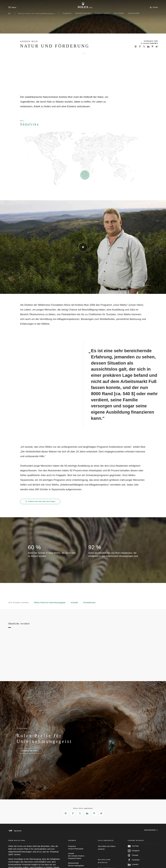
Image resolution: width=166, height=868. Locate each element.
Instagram (134, 854)
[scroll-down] (83, 50)
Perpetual (79, 851)
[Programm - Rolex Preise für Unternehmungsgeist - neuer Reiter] (30, 751)
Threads (133, 859)
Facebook (134, 864)
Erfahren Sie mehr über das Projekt (42, 501)
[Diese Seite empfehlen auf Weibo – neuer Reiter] (102, 814)
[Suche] (153, 7)
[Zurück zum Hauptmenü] (10, 13)
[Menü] (12, 7)
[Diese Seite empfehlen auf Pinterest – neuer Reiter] (95, 814)
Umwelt (79, 860)
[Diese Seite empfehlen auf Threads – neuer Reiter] (65, 814)
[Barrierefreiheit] (151, 831)
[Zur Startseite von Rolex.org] (83, 5)
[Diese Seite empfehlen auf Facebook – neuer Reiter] (73, 814)
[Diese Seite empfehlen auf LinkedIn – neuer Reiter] (87, 814)
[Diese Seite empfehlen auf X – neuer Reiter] (80, 814)
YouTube (133, 850)
